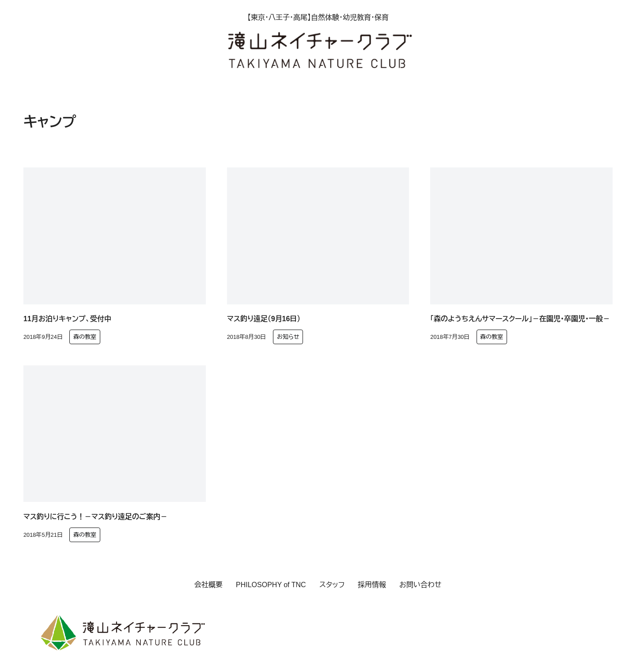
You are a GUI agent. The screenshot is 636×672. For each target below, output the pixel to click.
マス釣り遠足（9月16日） (264, 319)
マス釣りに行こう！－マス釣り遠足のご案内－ (95, 517)
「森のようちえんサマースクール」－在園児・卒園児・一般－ (520, 319)
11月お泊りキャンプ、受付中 (67, 319)
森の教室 (85, 337)
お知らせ (288, 337)
